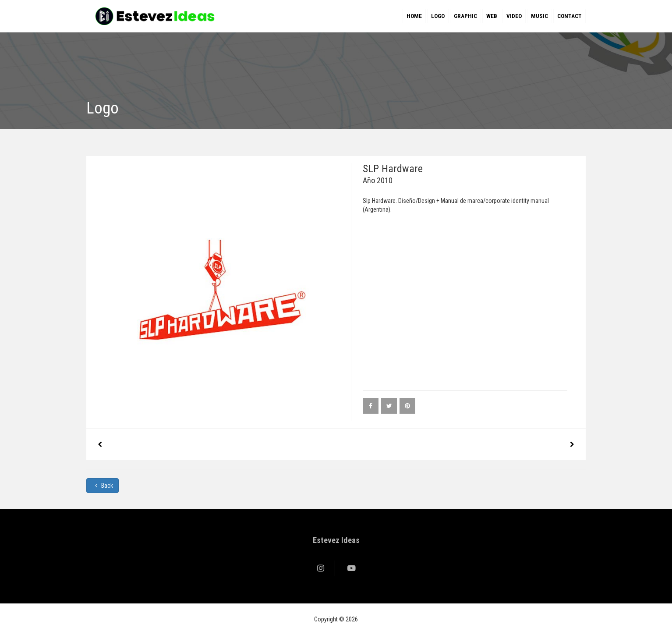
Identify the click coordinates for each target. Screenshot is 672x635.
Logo (438, 16)
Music (539, 16)
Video (514, 16)
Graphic (465, 16)
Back (103, 486)
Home (414, 16)
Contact (569, 16)
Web (492, 16)
